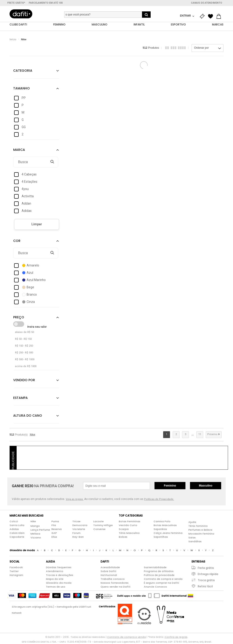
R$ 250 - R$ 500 (24, 353)
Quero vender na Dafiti (115, 587)
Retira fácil (205, 587)
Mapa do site (55, 579)
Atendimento (55, 571)
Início (13, 40)
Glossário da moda (59, 583)
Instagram (16, 575)
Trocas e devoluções (60, 575)
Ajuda (192, 522)
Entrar (186, 16)
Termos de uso (56, 587)
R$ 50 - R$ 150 (23, 339)
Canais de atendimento (206, 3)
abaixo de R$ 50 (24, 332)
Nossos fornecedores (115, 583)
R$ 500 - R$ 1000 (25, 360)
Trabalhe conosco (113, 579)
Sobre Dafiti (108, 571)
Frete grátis (206, 568)
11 (200, 435)
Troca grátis (206, 580)
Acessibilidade (110, 568)
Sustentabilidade (155, 568)
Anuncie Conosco (155, 587)
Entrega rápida (208, 574)
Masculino (206, 486)
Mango (35, 526)
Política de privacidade (159, 575)
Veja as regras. (75, 499)
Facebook (16, 568)
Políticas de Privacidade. (159, 499)
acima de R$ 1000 (26, 366)
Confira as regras (176, 637)
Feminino (170, 486)
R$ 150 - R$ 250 (24, 346)
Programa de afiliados (159, 571)
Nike (24, 40)
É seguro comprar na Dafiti (161, 583)
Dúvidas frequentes (59, 568)
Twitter (14, 571)
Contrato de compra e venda (163, 579)
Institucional (109, 575)
